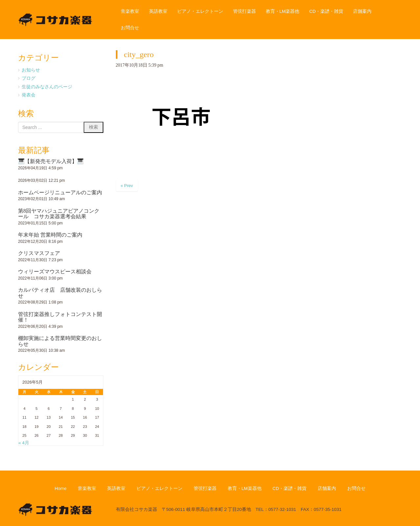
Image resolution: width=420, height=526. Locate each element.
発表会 (29, 95)
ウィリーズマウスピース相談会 (55, 272)
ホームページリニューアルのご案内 (60, 192)
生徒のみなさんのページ (47, 87)
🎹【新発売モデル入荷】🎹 (51, 161)
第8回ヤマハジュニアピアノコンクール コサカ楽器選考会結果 (59, 214)
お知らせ (31, 70)
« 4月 (24, 443)
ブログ (29, 78)
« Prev (127, 186)
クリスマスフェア (39, 253)
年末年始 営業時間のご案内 (50, 235)
